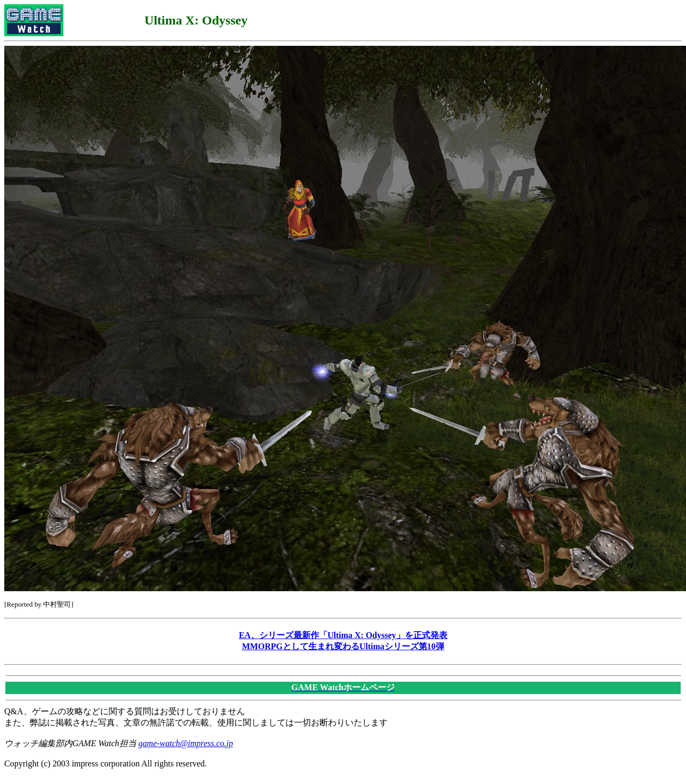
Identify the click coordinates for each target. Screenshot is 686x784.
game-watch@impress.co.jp (186, 743)
